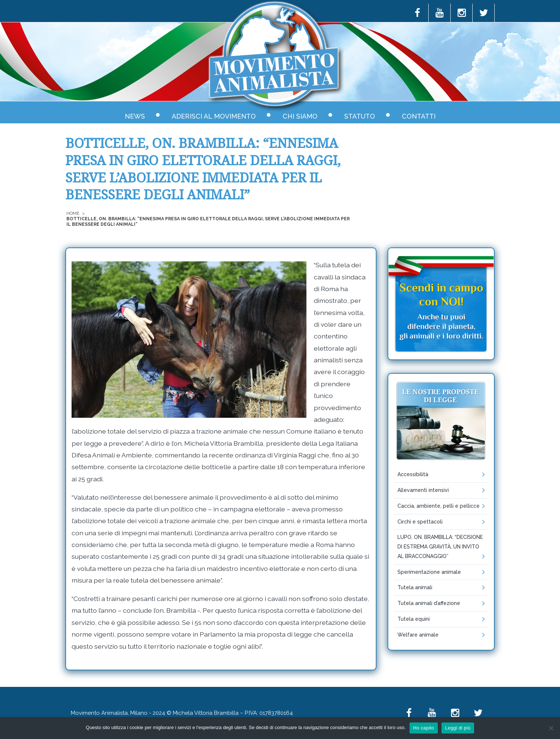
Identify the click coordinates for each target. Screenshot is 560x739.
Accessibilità (413, 474)
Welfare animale (418, 635)
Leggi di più (458, 728)
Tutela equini (414, 619)
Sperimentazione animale (429, 572)
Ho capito (424, 728)
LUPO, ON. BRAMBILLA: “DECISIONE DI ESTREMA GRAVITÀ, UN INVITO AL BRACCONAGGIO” (440, 547)
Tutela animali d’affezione (429, 603)
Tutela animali (415, 587)
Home (73, 213)
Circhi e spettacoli (420, 522)
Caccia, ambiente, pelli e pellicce (439, 506)
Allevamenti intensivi (423, 490)
